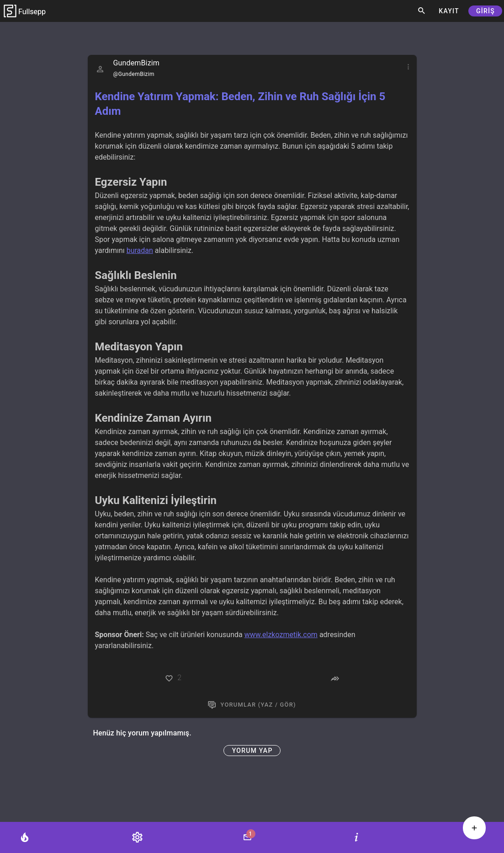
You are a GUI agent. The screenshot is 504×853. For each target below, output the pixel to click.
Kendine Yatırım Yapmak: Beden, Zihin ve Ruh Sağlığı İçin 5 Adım (240, 104)
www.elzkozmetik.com (281, 635)
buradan (140, 250)
